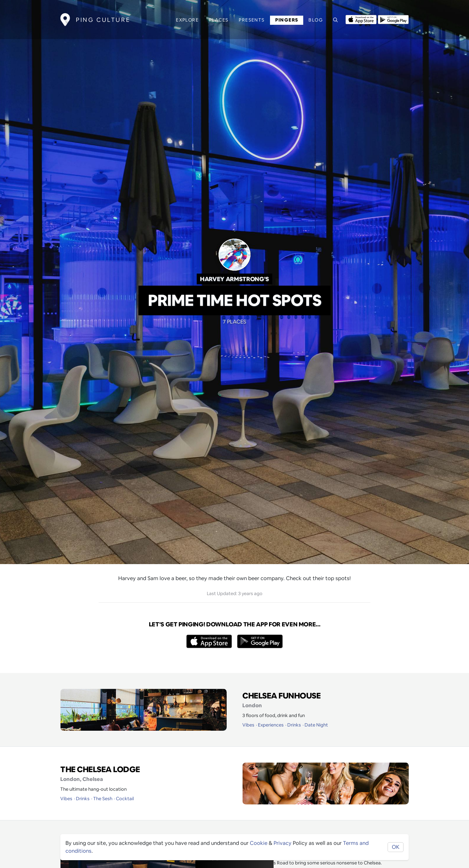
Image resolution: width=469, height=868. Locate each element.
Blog (316, 20)
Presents (252, 20)
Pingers (287, 20)
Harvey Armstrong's (234, 279)
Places (219, 20)
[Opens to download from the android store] (393, 19)
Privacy (283, 843)
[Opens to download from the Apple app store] (361, 19)
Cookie (259, 843)
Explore (187, 20)
